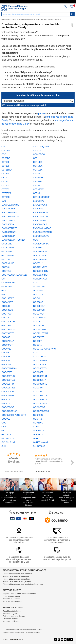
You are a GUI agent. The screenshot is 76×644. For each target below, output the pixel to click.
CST (35, 158)
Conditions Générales (12, 611)
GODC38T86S (40, 384)
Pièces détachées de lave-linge (16, 576)
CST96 (36, 193)
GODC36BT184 (9, 368)
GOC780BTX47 (9, 321)
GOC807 (6, 337)
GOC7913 (6, 325)
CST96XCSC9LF (41, 197)
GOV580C (38, 423)
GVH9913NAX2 (41, 442)
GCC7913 (6, 271)
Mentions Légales (10, 614)
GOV (4, 423)
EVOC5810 (39, 209)
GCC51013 (7, 244)
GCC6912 (38, 263)
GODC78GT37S (41, 411)
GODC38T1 (39, 372)
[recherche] (72, 14)
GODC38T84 (8, 384)
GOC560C (38, 302)
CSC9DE (6, 158)
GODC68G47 (8, 407)
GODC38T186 (8, 380)
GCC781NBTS (40, 267)
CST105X (38, 166)
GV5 (4, 427)
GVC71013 (38, 430)
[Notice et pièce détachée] (4, 8)
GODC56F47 (8, 395)
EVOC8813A (8, 224)
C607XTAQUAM (41, 146)
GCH (4, 279)
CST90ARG (39, 178)
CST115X (38, 170)
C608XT (37, 150)
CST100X (38, 162)
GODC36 (6, 360)
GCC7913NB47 (41, 271)
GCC (35, 240)
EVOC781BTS (8, 220)
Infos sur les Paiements (13, 601)
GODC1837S (39, 357)
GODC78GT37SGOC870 (14, 415)
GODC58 (6, 399)
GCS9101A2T (8, 286)
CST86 (36, 174)
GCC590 (6, 259)
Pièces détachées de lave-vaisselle (17, 574)
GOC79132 (39, 325)
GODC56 (38, 392)
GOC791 (37, 321)
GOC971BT (7, 349)
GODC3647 (7, 364)
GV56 (36, 427)
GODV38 (6, 419)
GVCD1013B (8, 438)
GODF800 (38, 415)
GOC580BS (7, 310)
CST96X (6, 197)
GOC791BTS (8, 333)
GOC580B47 (39, 306)
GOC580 (6, 306)
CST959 (5, 189)
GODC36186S (40, 360)
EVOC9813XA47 (41, 236)
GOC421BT (7, 302)
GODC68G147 (40, 403)
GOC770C (6, 314)
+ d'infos (39, 629)
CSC (4, 154)
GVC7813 (6, 434)
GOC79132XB (8, 329)
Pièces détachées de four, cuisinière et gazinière (23, 584)
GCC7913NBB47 (41, 275)
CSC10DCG (39, 154)
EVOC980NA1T (9, 228)
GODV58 (37, 419)
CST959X (6, 193)
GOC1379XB (8, 298)
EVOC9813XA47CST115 (14, 240)
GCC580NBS (8, 255)
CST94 (5, 181)
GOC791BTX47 (41, 333)
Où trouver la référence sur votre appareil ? (24, 105)
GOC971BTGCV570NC (44, 349)
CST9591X (38, 189)
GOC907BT (7, 345)
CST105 (5, 166)
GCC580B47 (8, 251)
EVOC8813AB (40, 224)
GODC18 (6, 357)
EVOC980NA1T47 (42, 228)
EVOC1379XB (40, 205)
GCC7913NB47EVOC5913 (14, 275)
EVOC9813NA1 (9, 232)
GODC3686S (39, 364)
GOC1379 (38, 294)
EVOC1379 (39, 201)
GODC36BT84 (40, 368)
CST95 (36, 185)
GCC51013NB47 (41, 244)
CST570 (5, 174)
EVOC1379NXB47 (10, 205)
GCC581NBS (40, 255)
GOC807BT (39, 337)
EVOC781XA (39, 220)
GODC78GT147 (9, 411)
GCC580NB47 (40, 251)
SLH (4, 446)
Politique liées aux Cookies (14, 616)
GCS (35, 283)
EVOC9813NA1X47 (43, 232)
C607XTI (6, 150)
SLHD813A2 (39, 446)
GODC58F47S (40, 399)
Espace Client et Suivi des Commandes (19, 594)
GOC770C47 (39, 314)
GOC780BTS (39, 318)
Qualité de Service (11, 619)
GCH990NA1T (8, 283)
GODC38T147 (8, 376)
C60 (3, 146)
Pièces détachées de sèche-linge (17, 579)
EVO (4, 201)
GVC (4, 430)
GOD (36, 353)
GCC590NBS (8, 263)
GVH (35, 438)
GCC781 (6, 267)
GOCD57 (6, 353)
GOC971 (37, 345)
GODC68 (6, 403)
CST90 (5, 178)
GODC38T (7, 372)
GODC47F (38, 388)
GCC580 (37, 248)
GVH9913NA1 (8, 442)
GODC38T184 (40, 376)
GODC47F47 (8, 392)
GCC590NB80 (40, 259)
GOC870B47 (8, 341)
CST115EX (7, 170)
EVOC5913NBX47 (10, 216)
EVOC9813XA (8, 236)
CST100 (5, 162)
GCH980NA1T (40, 279)
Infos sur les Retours (11, 621)
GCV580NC (39, 290)
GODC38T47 (39, 380)
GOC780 (6, 318)
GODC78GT (39, 407)
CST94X (6, 185)
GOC (4, 294)
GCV (4, 290)
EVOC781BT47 (41, 216)
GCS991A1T (39, 286)
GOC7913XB (39, 329)
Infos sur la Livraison (11, 599)
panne (42, 113)
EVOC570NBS (8, 209)
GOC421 (37, 298)
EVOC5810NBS (9, 213)
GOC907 (37, 341)
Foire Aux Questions (11, 596)
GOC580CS (39, 310)
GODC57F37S (40, 395)
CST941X (38, 181)
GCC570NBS (8, 248)
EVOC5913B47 (41, 213)
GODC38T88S (8, 388)
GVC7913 (38, 434)
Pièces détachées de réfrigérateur (17, 581)
